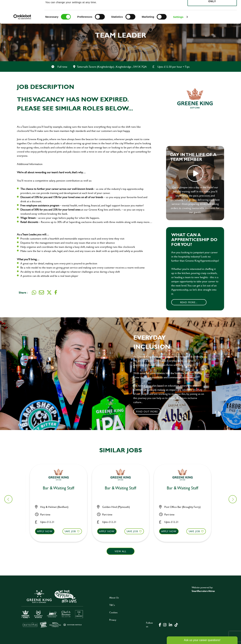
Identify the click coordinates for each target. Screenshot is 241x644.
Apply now (47, 531)
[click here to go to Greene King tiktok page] (176, 625)
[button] (61, 535)
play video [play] (195, 173)
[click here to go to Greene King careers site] (52, 609)
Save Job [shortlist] (72, 531)
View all (121, 551)
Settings (178, 40)
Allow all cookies (212, 9)
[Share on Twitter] (49, 292)
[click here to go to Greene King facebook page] (160, 625)
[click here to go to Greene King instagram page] (165, 625)
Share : (23, 292)
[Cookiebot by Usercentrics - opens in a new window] (22, 40)
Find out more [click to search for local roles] (147, 411)
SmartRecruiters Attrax (203, 591)
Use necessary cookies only (212, 22)
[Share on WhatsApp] (34, 292)
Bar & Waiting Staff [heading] (61, 488)
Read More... (189, 302)
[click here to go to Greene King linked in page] (171, 625)
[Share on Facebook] (56, 292)
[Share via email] (41, 292)
